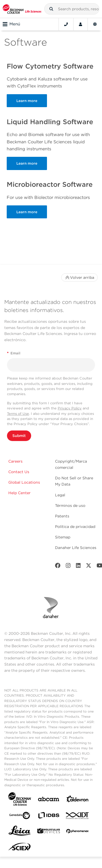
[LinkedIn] (78, 567)
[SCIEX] (20, 848)
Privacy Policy (70, 408)
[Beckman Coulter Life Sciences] (22, 9)
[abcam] (49, 800)
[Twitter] (89, 567)
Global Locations (24, 482)
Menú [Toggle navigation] (11, 24)
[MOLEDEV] (49, 832)
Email (14, 353)
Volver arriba (79, 277)
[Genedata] (20, 817)
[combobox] (72, 9)
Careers (15, 461)
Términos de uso (70, 506)
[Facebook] (58, 567)
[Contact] (66, 24)
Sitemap (63, 537)
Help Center (19, 493)
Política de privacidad (75, 527)
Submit (19, 436)
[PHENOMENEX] (78, 832)
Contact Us (19, 472)
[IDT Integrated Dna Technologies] (78, 817)
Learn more (27, 101)
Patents (62, 516)
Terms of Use (18, 414)
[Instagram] (68, 567)
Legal (60, 495)
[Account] (81, 24)
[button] (51, 9)
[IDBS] (49, 817)
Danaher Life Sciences (76, 548)
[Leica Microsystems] (20, 832)
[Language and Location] (95, 24)
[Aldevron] (78, 800)
